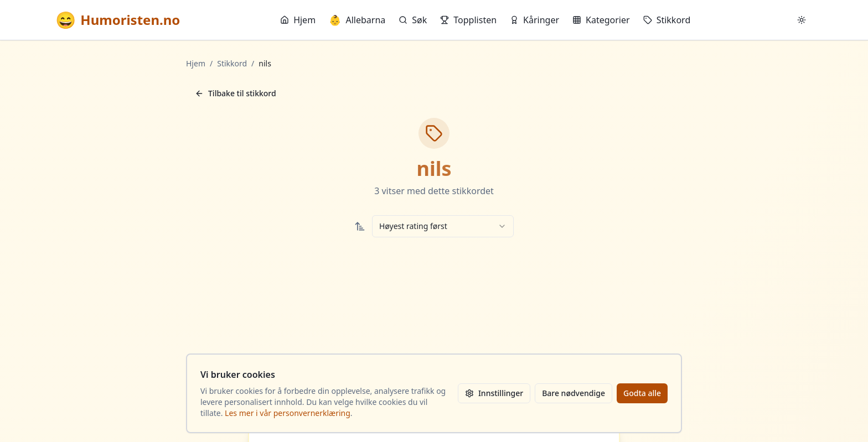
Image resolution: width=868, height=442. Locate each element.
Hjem (298, 20)
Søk (413, 20)
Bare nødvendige (573, 393)
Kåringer (534, 20)
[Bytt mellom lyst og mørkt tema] (802, 20)
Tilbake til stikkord (236, 93)
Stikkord (667, 20)
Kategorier (601, 20)
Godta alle (642, 393)
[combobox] (443, 226)
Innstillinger (494, 393)
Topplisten (468, 20)
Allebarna (357, 20)
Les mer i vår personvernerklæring (288, 413)
